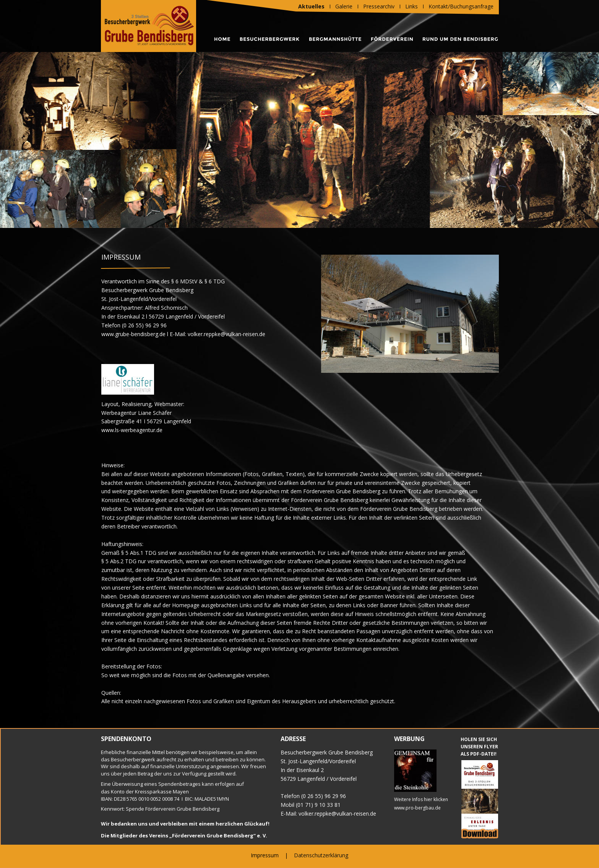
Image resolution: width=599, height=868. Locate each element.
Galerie (344, 6)
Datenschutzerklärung (321, 855)
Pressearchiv (379, 6)
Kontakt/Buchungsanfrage (461, 6)
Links (412, 6)
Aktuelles (311, 6)
